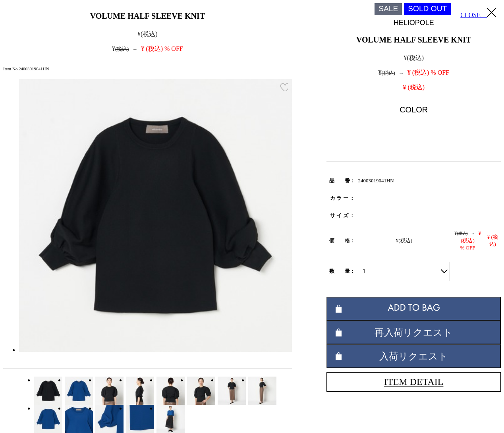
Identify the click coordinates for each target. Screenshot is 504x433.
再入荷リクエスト (414, 332)
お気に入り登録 (284, 87)
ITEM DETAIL (414, 382)
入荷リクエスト (414, 356)
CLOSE (478, 13)
